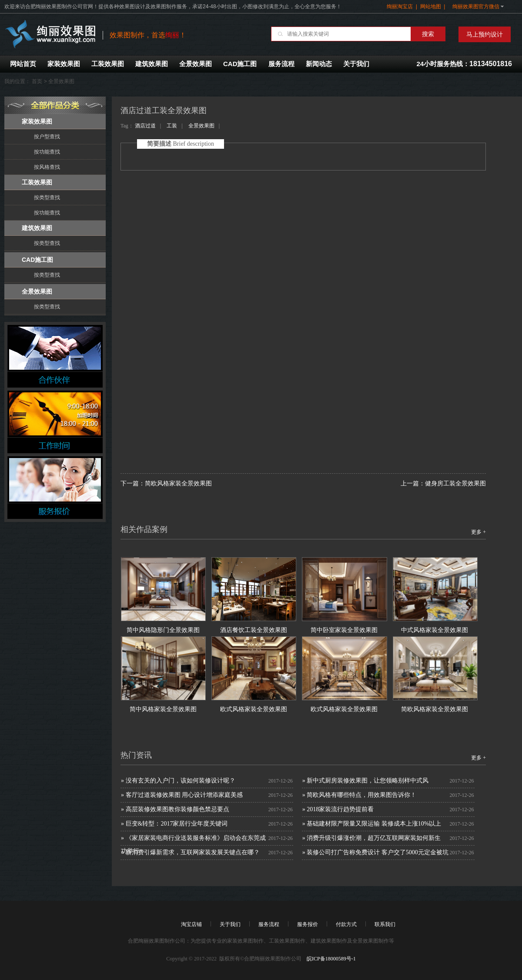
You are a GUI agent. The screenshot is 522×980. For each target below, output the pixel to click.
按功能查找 (47, 152)
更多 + (478, 532)
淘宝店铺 (191, 924)
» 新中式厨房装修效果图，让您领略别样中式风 (366, 781)
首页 (37, 81)
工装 (172, 126)
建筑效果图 (152, 64)
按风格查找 (47, 167)
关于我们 (356, 64)
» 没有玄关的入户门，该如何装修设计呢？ (178, 781)
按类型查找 (47, 197)
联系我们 (385, 924)
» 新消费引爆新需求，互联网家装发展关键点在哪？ (190, 852)
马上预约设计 (485, 34)
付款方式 (346, 924)
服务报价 (308, 924)
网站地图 (431, 7)
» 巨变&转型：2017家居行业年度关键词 (174, 824)
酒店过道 (145, 126)
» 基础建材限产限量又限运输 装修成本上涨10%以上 (372, 824)
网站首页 (23, 64)
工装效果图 (108, 64)
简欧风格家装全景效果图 (178, 483)
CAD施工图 (240, 64)
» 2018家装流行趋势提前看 (338, 809)
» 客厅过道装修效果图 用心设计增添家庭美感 (182, 795)
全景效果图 (196, 64)
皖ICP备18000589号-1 (331, 959)
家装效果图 (64, 64)
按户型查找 (47, 137)
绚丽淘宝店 (400, 7)
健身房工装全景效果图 (455, 483)
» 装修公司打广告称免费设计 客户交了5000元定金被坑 (375, 852)
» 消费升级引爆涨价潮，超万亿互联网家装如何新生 (372, 838)
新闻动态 (319, 64)
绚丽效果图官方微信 (476, 7)
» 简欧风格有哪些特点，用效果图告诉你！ (360, 795)
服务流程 (281, 64)
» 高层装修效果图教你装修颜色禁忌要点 (175, 809)
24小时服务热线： (464, 64)
